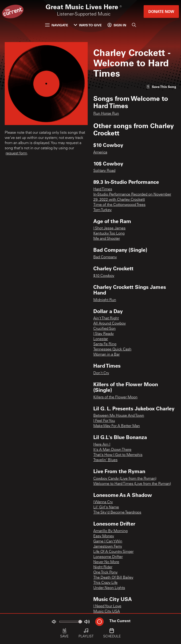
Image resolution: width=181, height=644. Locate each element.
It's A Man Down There (112, 450)
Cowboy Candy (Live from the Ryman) (125, 479)
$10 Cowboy (104, 276)
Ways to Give (88, 25)
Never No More (106, 562)
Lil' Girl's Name (106, 507)
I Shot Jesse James (109, 228)
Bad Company (105, 257)
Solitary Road (104, 171)
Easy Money (104, 536)
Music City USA (107, 612)
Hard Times (103, 189)
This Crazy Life (105, 583)
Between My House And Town (119, 416)
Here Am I (102, 445)
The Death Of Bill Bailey (113, 578)
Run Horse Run (106, 114)
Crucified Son (104, 329)
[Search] (134, 25)
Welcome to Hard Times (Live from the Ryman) (132, 484)
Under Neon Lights (109, 588)
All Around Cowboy (110, 324)
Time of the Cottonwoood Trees (119, 205)
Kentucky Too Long (109, 234)
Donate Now (161, 11)
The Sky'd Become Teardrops (117, 513)
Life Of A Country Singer (113, 552)
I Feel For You (104, 421)
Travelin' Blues (105, 460)
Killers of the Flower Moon (115, 397)
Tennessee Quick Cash (112, 349)
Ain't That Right (106, 318)
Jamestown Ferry (108, 547)
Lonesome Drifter (108, 557)
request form (16, 153)
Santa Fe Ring (105, 344)
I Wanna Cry (103, 502)
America (100, 153)
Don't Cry (101, 373)
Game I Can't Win (108, 542)
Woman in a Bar (106, 355)
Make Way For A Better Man (117, 426)
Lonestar (101, 339)
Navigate (57, 25)
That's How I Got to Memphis (118, 455)
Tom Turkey (102, 210)
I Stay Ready (104, 334)
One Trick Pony (105, 573)
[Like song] (161, 87)
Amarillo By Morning (110, 531)
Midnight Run (105, 300)
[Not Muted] (54, 622)
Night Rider (103, 567)
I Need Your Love (107, 606)
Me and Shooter (107, 239)
